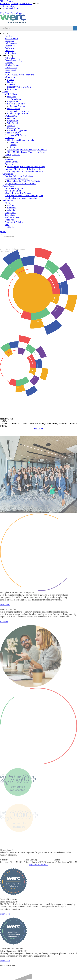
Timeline (11, 84)
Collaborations (11, 43)
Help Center (5, 13)
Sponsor (11, 80)
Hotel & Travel (14, 109)
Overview (11, 96)
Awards (8, 72)
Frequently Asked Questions (19, 87)
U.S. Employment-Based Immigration (21, 198)
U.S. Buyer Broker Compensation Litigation (24, 196)
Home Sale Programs (14, 188)
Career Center (11, 67)
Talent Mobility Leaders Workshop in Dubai (26, 152)
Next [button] (73, 423)
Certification (8, 174)
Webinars (9, 159)
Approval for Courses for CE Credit (20, 183)
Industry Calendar (13, 154)
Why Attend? (15, 99)
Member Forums (12, 65)
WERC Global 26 (10, 8)
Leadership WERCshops (15, 135)
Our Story (9, 36)
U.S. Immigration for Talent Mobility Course (24, 171)
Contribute (12, 208)
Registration (12, 101)
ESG (7, 225)
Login (20, 13)
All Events (9, 138)
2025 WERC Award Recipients (21, 75)
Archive (11, 205)
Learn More (5, 921)
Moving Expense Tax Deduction (19, 193)
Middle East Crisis (13, 191)
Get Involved (10, 48)
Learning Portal (12, 162)
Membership (8, 55)
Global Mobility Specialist (16, 179)
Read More (39, 428)
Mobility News (9, 200)
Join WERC (5, 4)
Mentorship (10, 77)
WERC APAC (11, 116)
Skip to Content (7, 1)
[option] (39, 868)
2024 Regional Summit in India (21, 140)
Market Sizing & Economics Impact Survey (26, 167)
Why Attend (12, 123)
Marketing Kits (14, 128)
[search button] (75, 28)
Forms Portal (10, 70)
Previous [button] (4, 423)
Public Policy (8, 186)
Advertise (11, 210)
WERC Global (26, 4)
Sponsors (14, 147)
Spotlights (9, 227)
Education (7, 157)
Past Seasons (13, 89)
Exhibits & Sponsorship (17, 113)
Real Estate (10, 220)
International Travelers (19, 111)
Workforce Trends (13, 217)
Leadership (10, 41)
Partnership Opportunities (18, 130)
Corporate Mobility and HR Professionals (23, 169)
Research (9, 164)
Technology (10, 215)
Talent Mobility (12, 38)
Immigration (10, 213)
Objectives (12, 82)
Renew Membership (13, 60)
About (5, 34)
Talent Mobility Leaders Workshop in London (27, 150)
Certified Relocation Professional (19, 176)
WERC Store (10, 53)
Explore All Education (38, 872)
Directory (15, 4)
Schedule (11, 125)
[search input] (36, 28)
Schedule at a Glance (16, 104)
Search (14, 13)
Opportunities (8, 6)
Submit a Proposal (17, 106)
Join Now (4, 629)
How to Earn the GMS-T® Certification (24, 181)
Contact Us (10, 51)
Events (5, 92)
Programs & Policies (14, 222)
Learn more (5, 612)
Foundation (10, 46)
